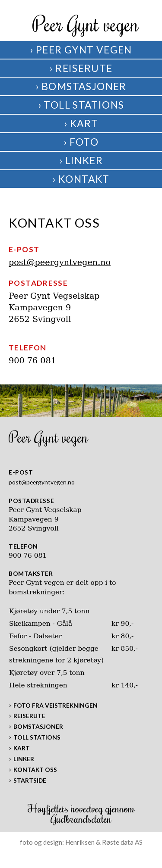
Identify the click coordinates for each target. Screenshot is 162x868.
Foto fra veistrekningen (56, 705)
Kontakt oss (35, 770)
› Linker (81, 160)
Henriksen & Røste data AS (104, 842)
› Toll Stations (81, 105)
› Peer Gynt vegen (81, 50)
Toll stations (37, 737)
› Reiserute (81, 68)
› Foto (81, 142)
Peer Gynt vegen (86, 24)
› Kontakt (81, 179)
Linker (24, 759)
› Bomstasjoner (81, 86)
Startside (30, 780)
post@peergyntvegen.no (60, 262)
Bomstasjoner (38, 726)
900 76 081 (32, 361)
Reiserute (29, 716)
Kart (22, 748)
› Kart (81, 123)
